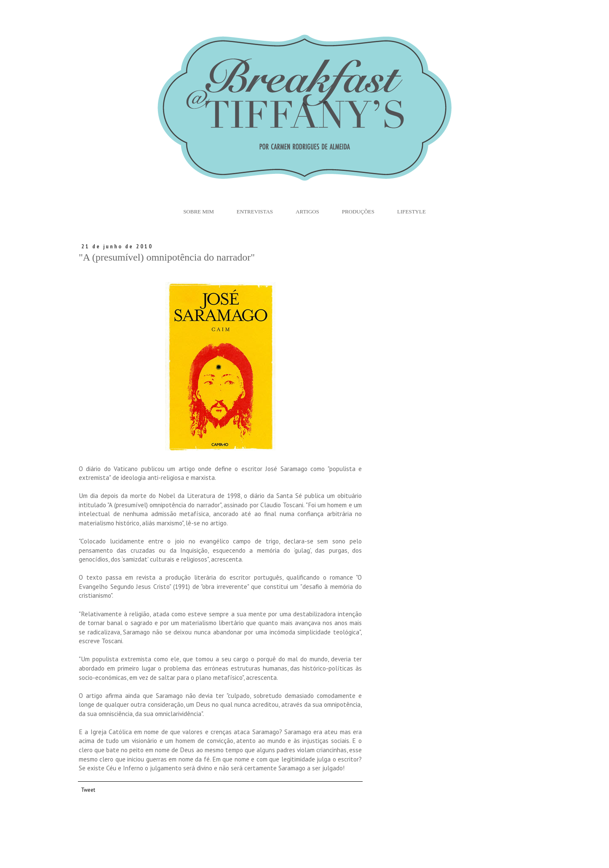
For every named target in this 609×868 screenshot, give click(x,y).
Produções (358, 212)
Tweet (88, 790)
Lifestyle (411, 212)
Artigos (307, 212)
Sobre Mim (199, 212)
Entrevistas (255, 212)
